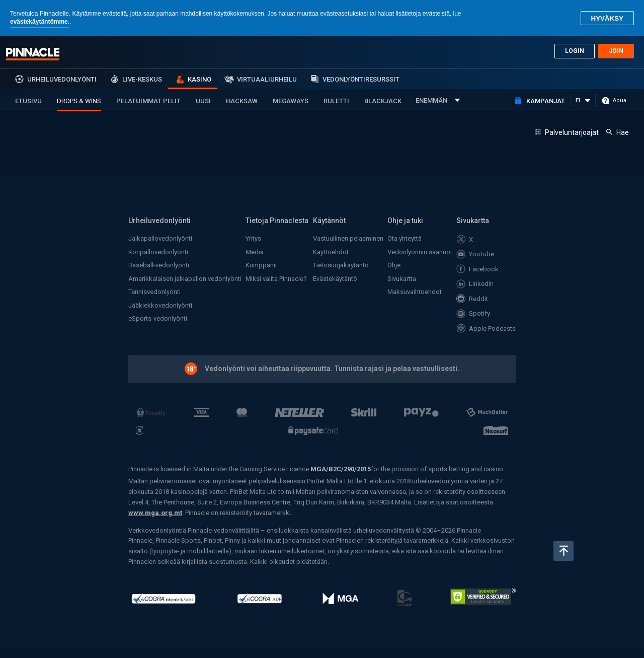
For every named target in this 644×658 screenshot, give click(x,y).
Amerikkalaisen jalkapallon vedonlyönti (185, 279)
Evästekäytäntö (335, 279)
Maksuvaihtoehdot (415, 292)
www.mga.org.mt (155, 513)
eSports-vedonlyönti (158, 318)
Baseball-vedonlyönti (159, 265)
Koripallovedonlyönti (158, 252)
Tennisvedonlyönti (154, 292)
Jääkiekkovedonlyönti (160, 305)
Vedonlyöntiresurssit (361, 79)
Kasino (199, 79)
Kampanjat (546, 101)
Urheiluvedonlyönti (62, 79)
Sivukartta (402, 279)
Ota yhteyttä (405, 238)
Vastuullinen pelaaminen (348, 238)
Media (255, 252)
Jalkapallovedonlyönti (160, 238)
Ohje (394, 265)
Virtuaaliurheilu (267, 79)
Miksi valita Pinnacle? (276, 279)
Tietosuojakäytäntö (341, 265)
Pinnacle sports (33, 54)
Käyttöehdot (331, 252)
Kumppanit (261, 265)
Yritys (253, 238)
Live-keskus (142, 79)
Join (616, 51)
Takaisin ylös (563, 551)
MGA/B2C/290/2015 (341, 469)
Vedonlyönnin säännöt (420, 252)
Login (575, 51)
